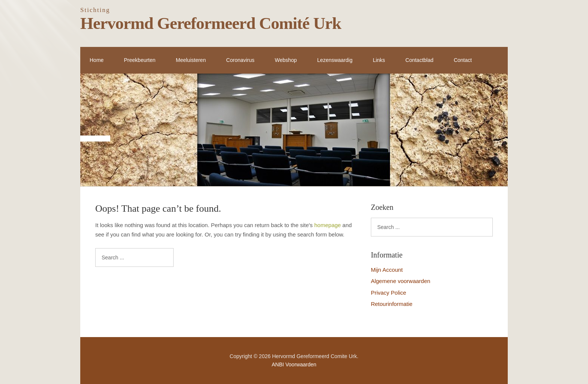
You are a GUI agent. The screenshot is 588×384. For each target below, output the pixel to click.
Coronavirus (240, 60)
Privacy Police (388, 293)
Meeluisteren (191, 60)
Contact (463, 60)
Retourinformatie (392, 304)
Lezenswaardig (335, 60)
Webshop (286, 60)
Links (379, 60)
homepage (328, 225)
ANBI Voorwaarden (294, 364)
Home (97, 60)
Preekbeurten (140, 60)
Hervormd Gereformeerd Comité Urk (211, 23)
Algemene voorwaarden (400, 281)
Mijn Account (387, 270)
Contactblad (419, 60)
